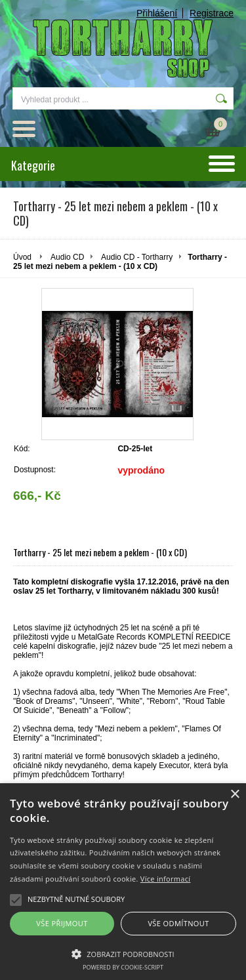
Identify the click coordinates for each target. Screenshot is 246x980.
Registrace (212, 13)
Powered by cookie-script (123, 967)
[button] (123, 953)
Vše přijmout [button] (62, 923)
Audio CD (67, 257)
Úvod (22, 257)
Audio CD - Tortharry (137, 257)
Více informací (166, 879)
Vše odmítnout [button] (178, 923)
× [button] (235, 795)
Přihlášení (157, 13)
